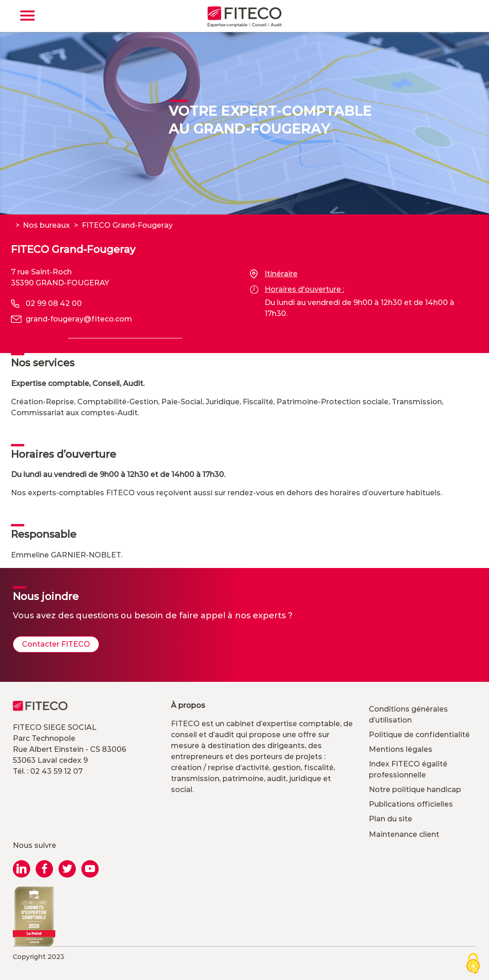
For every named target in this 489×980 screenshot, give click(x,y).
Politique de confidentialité (419, 735)
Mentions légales (401, 749)
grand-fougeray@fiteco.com (79, 319)
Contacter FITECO (56, 644)
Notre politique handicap (415, 790)
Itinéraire (274, 274)
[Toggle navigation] (27, 16)
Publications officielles (411, 804)
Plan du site (391, 819)
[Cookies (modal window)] (473, 964)
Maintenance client (404, 834)
